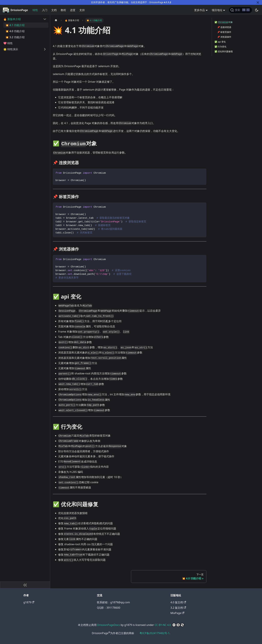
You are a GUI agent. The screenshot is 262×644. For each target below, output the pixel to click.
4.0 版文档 (178, 602)
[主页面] (56, 20)
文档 (54, 10)
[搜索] (241, 10)
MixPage (177, 613)
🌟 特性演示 (11, 49)
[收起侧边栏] (25, 585)
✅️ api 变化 (220, 42)
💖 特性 (8, 43)
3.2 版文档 (178, 608)
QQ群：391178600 (109, 608)
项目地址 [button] (217, 10)
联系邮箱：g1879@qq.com (113, 602)
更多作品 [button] (200, 10)
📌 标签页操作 (224, 32)
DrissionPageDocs (109, 625)
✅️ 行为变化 (220, 47)
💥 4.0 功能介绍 (15, 31)
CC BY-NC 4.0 (163, 625)
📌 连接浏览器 (224, 27)
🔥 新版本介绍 (12, 19)
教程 (63, 10)
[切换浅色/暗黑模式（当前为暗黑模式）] (257, 10)
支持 (82, 10)
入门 (45, 10)
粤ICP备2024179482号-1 (154, 633)
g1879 (29, 602)
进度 (73, 10)
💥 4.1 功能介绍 (15, 25)
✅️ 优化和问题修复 (224, 51)
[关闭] (258, 2)
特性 (35, 10)
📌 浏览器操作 (224, 37)
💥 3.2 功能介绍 (15, 37)
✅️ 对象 (224, 22)
